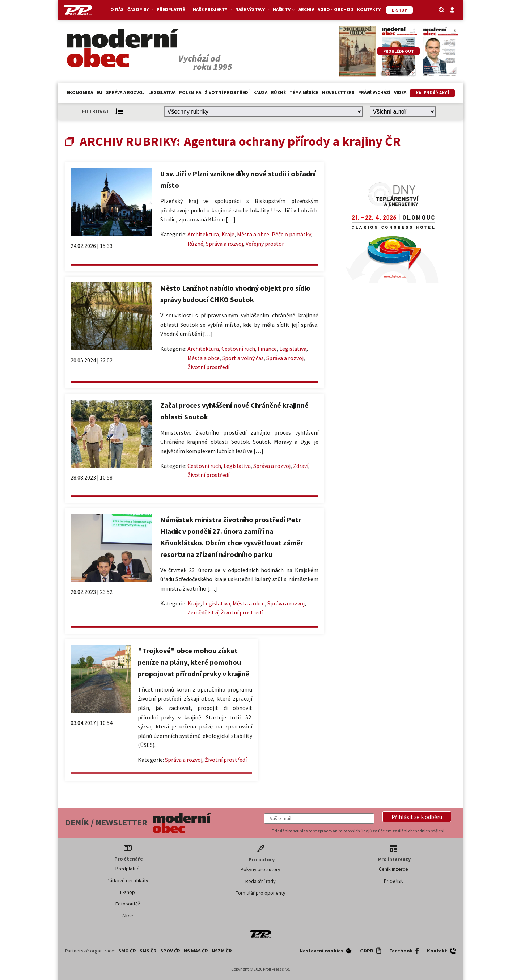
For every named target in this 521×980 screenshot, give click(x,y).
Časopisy (140, 10)
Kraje (228, 234)
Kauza (260, 92)
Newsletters (338, 92)
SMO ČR (127, 951)
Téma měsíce (304, 92)
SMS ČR (148, 951)
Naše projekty (212, 10)
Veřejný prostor (265, 244)
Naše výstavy (252, 10)
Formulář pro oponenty (260, 893)
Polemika (190, 92)
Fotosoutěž (128, 904)
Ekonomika (80, 92)
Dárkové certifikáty (128, 880)
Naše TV (284, 10)
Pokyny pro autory (260, 869)
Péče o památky (291, 234)
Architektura (203, 234)
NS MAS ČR (196, 951)
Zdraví (301, 466)
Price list (393, 881)
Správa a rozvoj (125, 92)
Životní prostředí (227, 92)
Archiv (306, 10)
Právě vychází (374, 92)
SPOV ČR (170, 951)
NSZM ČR (222, 951)
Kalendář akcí (432, 93)
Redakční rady (260, 881)
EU (99, 92)
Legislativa (162, 92)
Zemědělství (203, 612)
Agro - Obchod (336, 10)
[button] (417, 817)
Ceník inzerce (393, 869)
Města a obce (253, 234)
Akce (128, 916)
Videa (400, 92)
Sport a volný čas (243, 358)
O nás (117, 10)
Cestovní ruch (238, 349)
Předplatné (173, 10)
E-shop (128, 892)
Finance (267, 349)
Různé (278, 92)
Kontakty (369, 10)
